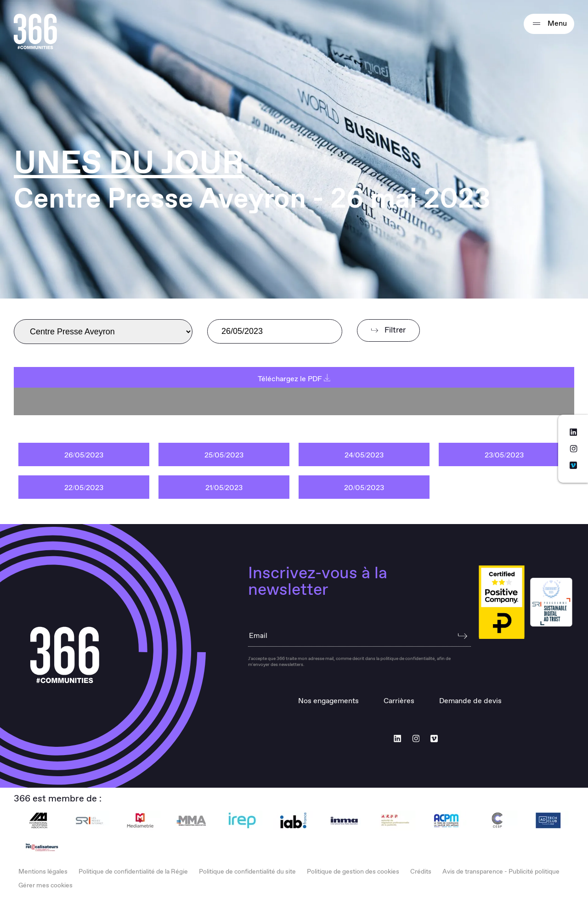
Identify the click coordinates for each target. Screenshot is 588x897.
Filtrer (388, 330)
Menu (549, 24)
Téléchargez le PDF (294, 379)
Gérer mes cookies (45, 886)
